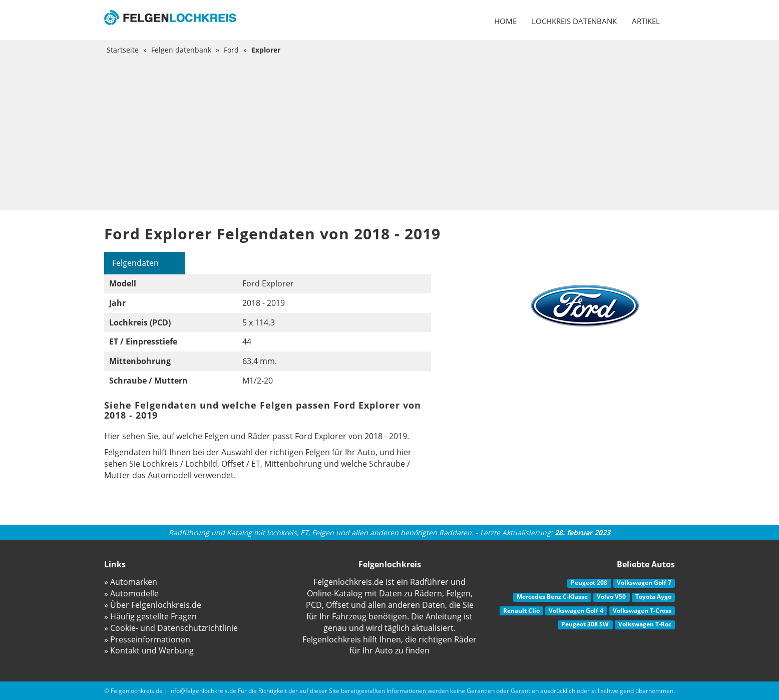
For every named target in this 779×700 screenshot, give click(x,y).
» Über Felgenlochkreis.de (153, 605)
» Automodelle (131, 593)
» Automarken (131, 582)
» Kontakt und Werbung (149, 650)
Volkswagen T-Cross (642, 611)
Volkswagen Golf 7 (644, 583)
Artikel (646, 21)
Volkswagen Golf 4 (576, 611)
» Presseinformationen (147, 639)
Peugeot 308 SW (585, 624)
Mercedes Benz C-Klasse (552, 597)
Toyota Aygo (653, 597)
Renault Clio (521, 611)
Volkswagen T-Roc (645, 624)
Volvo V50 (611, 597)
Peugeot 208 (589, 583)
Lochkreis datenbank (574, 21)
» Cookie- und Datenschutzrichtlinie (171, 628)
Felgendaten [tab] (135, 263)
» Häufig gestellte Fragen (150, 616)
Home (505, 21)
